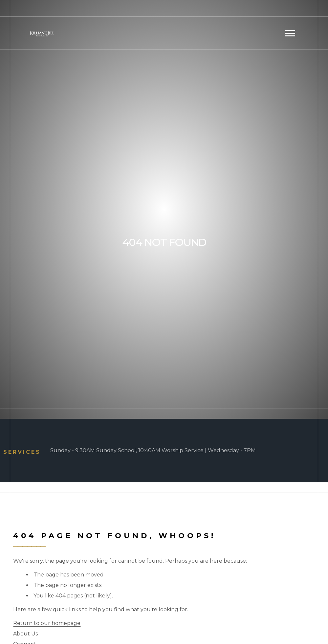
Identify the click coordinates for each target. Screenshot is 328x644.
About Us (25, 634)
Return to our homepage (47, 623)
